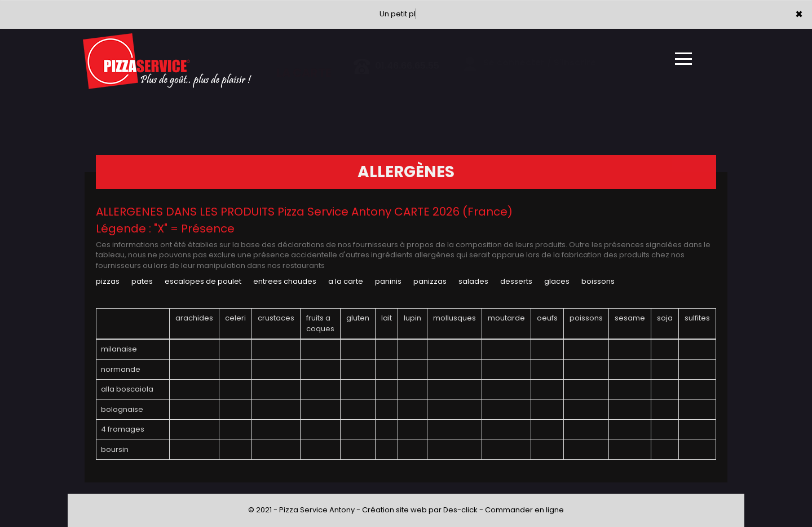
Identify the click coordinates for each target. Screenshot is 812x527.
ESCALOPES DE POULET (203, 281)
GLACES (557, 281)
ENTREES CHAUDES (285, 281)
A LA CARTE (346, 281)
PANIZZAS (430, 281)
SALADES (473, 281)
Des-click (460, 510)
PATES (142, 281)
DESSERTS (516, 281)
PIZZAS (108, 281)
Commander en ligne (524, 510)
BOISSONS (598, 281)
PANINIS (388, 281)
